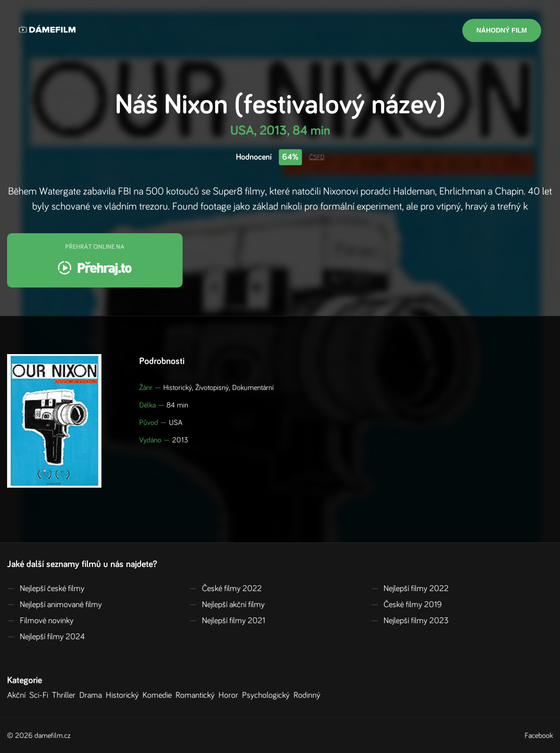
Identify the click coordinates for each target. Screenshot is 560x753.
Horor (230, 695)
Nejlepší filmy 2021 (227, 621)
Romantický (197, 695)
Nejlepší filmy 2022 (410, 589)
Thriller (66, 695)
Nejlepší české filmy (46, 589)
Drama (92, 695)
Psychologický (268, 695)
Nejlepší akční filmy (227, 605)
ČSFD (317, 157)
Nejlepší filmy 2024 (46, 637)
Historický (124, 695)
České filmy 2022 (226, 589)
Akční (18, 695)
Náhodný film (502, 30)
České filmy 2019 (406, 605)
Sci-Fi (41, 695)
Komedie (159, 695)
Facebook (539, 736)
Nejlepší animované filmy (54, 605)
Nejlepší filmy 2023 (410, 621)
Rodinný (309, 695)
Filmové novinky (40, 621)
